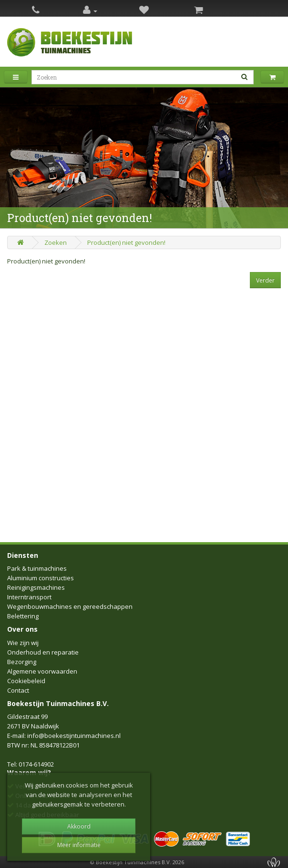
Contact (18, 690)
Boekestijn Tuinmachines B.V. (58, 703)
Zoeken (56, 242)
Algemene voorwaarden (42, 671)
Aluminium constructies (41, 578)
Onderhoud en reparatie (43, 652)
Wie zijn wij (23, 643)
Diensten (23, 555)
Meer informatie (79, 845)
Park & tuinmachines (37, 568)
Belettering (23, 616)
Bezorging (22, 662)
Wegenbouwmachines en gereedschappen (70, 606)
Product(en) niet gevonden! (126, 242)
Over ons (22, 629)
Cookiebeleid (26, 681)
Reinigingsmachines (36, 587)
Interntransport (29, 597)
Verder (265, 280)
